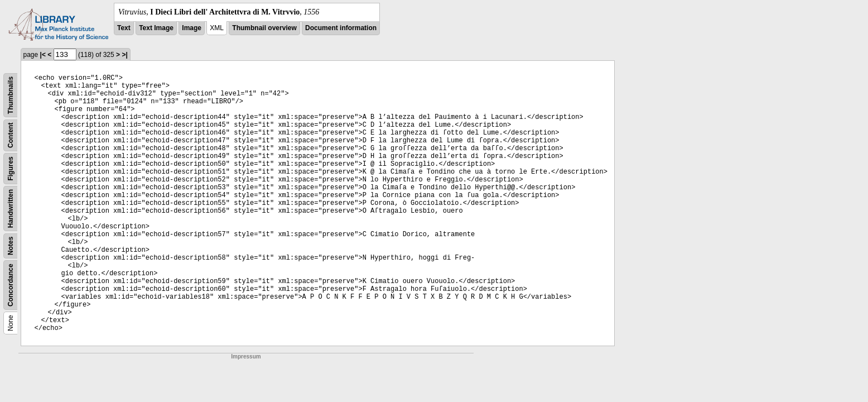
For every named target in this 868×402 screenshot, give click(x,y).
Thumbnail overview (264, 28)
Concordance (11, 285)
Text (124, 28)
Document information (341, 28)
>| (124, 55)
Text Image (156, 28)
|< (43, 55)
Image (192, 28)
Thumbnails (11, 95)
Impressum (246, 356)
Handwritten (11, 209)
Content (11, 135)
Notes (11, 246)
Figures (11, 168)
